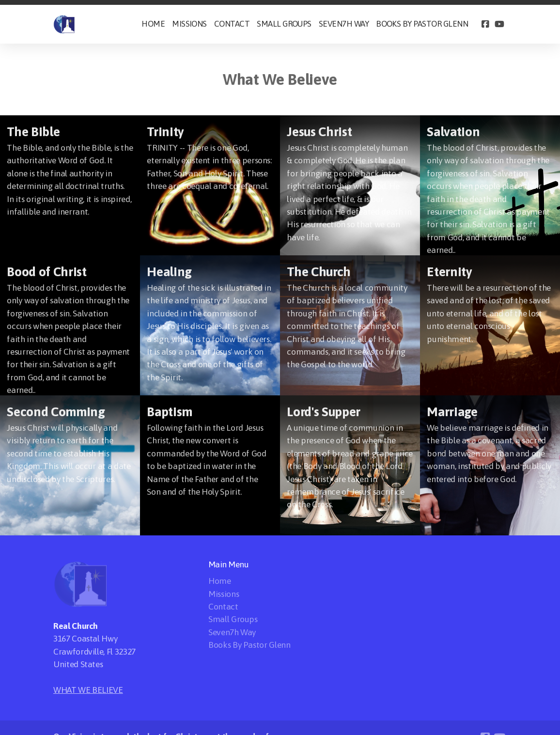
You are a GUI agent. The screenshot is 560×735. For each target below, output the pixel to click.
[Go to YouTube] (499, 24)
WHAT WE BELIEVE (88, 690)
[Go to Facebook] (485, 24)
